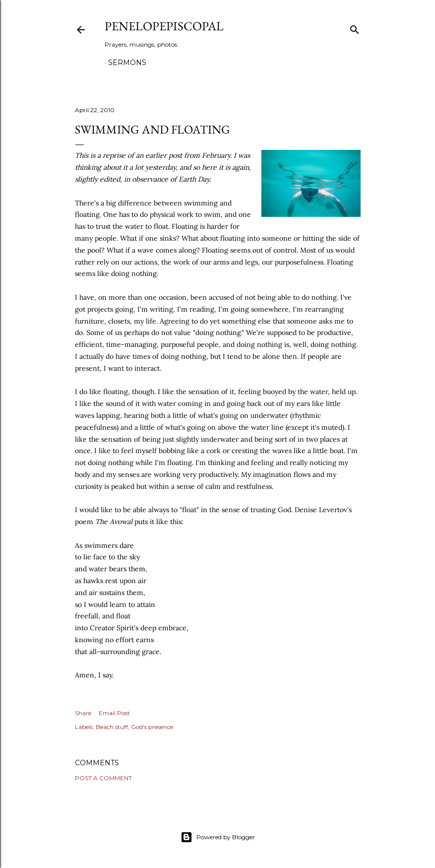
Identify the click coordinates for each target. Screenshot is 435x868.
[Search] (355, 28)
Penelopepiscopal (164, 26)
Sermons (127, 63)
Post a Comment (103, 778)
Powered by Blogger (218, 837)
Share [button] (83, 713)
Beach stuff (112, 727)
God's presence (152, 727)
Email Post (114, 713)
